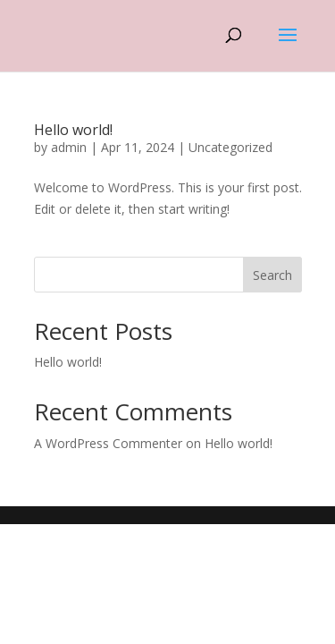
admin (69, 147)
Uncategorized (230, 147)
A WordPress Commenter (108, 443)
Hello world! (73, 130)
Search (272, 275)
